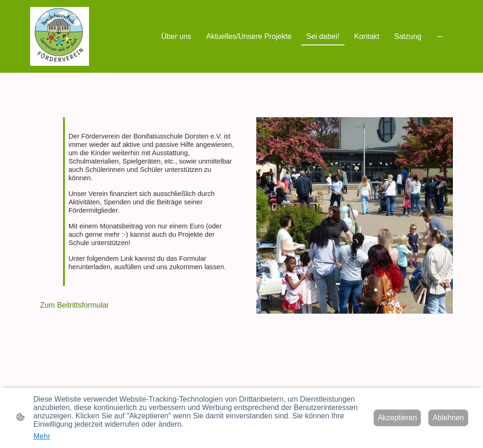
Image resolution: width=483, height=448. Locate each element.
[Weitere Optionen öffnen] (440, 37)
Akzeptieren (397, 418)
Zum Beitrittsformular (73, 305)
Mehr (42, 436)
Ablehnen (448, 418)
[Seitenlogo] (60, 36)
